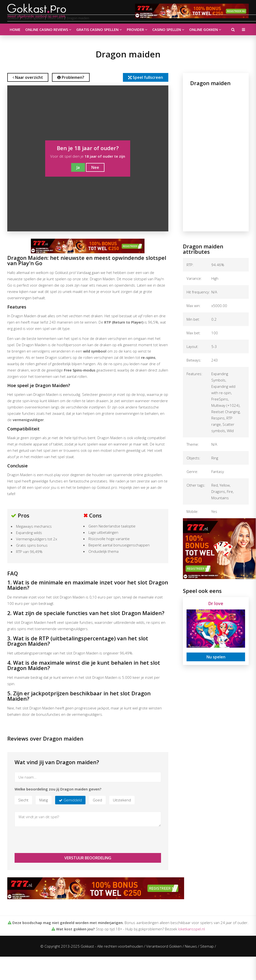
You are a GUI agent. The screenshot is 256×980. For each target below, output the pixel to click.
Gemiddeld (73, 800)
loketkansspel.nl (191, 929)
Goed (97, 800)
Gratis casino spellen (99, 29)
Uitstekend (122, 800)
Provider (137, 29)
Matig (44, 800)
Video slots (55, 18)
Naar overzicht (28, 77)
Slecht (23, 800)
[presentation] (51, 840)
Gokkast (13, 18)
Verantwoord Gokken (164, 946)
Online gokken (205, 29)
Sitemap (207, 946)
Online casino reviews (48, 29)
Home (15, 29)
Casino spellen (168, 29)
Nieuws (191, 946)
